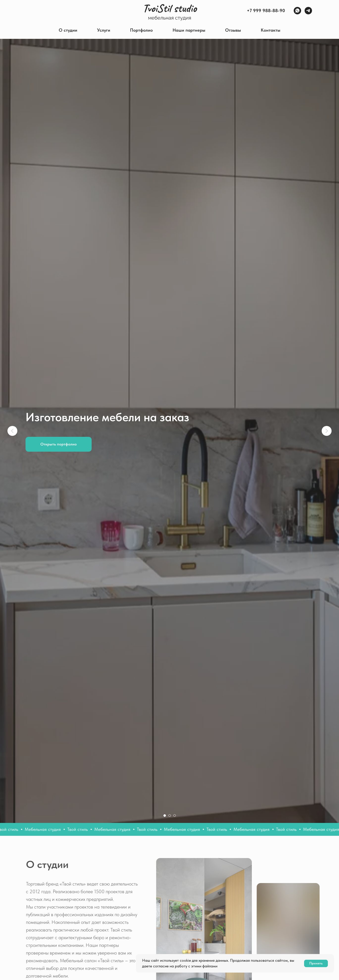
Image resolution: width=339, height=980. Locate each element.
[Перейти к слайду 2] (170, 816)
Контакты (271, 30)
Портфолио (141, 30)
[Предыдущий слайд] (12, 431)
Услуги (104, 30)
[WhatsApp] (297, 11)
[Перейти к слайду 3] (175, 816)
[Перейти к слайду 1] (165, 816)
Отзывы (233, 30)
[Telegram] (308, 11)
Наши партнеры (189, 30)
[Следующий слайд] (327, 431)
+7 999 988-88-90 (266, 11)
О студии (68, 30)
